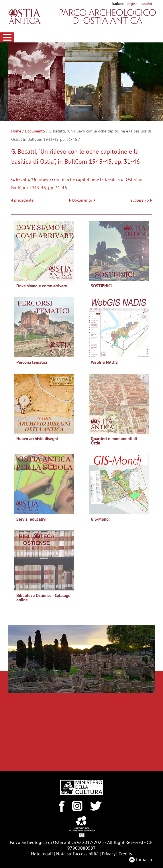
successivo (141, 200)
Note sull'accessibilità (77, 854)
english (132, 4)
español (146, 4)
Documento (35, 131)
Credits (125, 854)
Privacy (109, 854)
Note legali (42, 854)
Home (16, 131)
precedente (24, 200)
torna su (144, 859)
